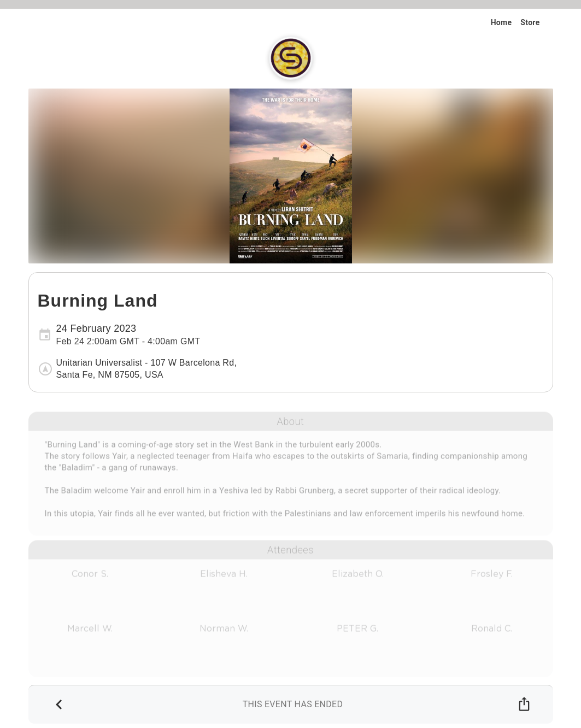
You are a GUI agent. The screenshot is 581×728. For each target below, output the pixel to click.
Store (530, 22)
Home (501, 22)
